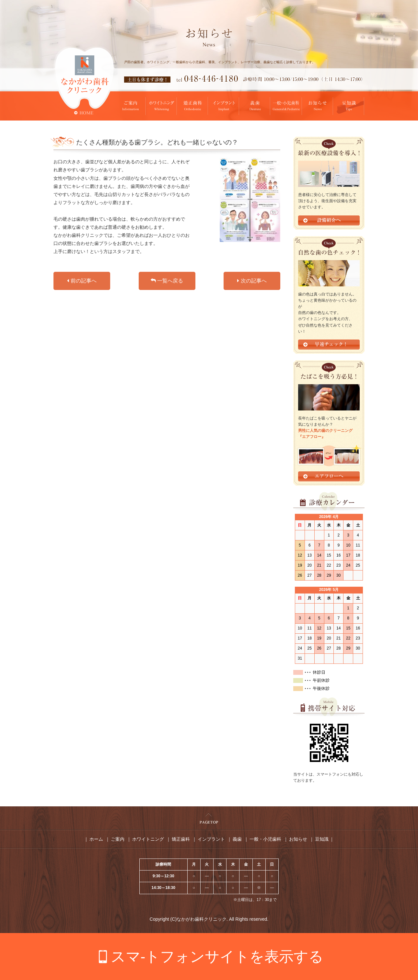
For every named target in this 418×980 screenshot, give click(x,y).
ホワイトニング (148, 839)
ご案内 (118, 839)
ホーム (96, 839)
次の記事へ (252, 281)
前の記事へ (82, 281)
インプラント (211, 839)
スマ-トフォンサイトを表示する (217, 957)
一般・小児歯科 (265, 839)
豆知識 (322, 839)
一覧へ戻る (167, 281)
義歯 (237, 839)
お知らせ (298, 839)
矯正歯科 (181, 839)
